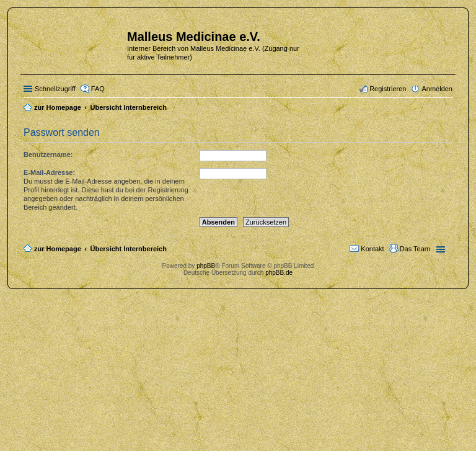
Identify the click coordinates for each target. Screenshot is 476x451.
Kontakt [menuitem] (372, 249)
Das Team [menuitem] (415, 249)
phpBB (206, 266)
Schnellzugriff (55, 89)
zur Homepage (58, 249)
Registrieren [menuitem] (388, 89)
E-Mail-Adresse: (49, 172)
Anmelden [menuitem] (437, 89)
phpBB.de (279, 273)
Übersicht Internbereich (128, 249)
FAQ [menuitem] (98, 89)
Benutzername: (48, 154)
